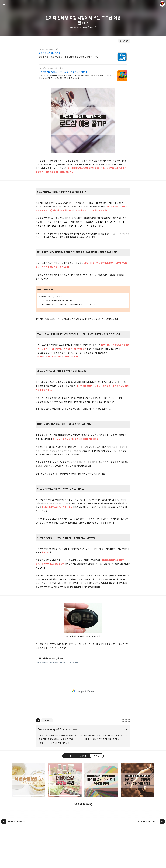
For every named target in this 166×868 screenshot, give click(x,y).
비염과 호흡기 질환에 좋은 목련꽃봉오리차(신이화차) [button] (29, 823)
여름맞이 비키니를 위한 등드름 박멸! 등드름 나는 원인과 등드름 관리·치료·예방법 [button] (137, 823)
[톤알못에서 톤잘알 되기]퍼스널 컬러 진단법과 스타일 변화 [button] (101, 823)
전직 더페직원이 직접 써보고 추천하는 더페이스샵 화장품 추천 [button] (65, 823)
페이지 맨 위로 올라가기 (162, 864)
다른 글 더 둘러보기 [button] (82, 847)
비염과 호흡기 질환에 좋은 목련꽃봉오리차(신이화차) (59, 778)
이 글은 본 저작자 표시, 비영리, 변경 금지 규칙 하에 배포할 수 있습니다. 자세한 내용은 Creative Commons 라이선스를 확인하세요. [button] (126, 763)
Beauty (42, 772)
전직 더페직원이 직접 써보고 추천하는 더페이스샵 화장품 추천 (106, 778)
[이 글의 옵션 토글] (38, 763)
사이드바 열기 (4, 4)
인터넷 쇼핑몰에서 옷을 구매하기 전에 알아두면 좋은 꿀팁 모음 (57, 705)
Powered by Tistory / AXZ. (16, 864)
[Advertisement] (83, 68)
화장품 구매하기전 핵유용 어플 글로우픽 (54, 785)
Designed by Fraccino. (151, 864)
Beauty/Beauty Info (90, 27)
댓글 (69, 798)
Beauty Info (54, 772)
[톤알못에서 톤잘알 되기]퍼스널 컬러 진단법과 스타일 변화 (60, 782)
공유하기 (83, 798)
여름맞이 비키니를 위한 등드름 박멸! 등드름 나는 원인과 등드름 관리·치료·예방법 (106, 782)
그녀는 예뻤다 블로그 (4, 864)
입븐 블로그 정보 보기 (162, 4)
